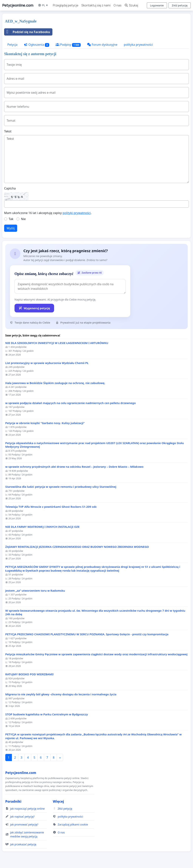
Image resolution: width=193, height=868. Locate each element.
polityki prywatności (77, 213)
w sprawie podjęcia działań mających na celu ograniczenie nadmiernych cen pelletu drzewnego (70, 403)
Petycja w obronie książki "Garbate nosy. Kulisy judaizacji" (45, 423)
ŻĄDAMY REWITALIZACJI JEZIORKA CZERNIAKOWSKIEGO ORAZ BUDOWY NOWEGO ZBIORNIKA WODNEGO (77, 547)
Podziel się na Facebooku (27, 32)
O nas (118, 5)
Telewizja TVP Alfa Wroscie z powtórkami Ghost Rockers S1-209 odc (51, 507)
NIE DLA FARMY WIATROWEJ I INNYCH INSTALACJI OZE (42, 527)
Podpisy (68, 45)
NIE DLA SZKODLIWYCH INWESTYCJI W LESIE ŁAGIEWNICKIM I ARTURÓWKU (57, 343)
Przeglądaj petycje (66, 5)
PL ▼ (43, 5)
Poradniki (13, 801)
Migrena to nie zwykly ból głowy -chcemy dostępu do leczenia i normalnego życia (61, 694)
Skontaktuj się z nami (96, 5)
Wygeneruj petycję (34, 308)
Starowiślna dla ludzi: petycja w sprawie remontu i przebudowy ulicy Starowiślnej (61, 487)
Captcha (10, 188)
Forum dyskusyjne (102, 45)
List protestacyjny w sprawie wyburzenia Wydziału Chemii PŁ (47, 363)
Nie (23, 219)
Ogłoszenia (36, 45)
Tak (11, 219)
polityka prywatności (138, 45)
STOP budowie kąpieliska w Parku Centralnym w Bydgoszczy (47, 714)
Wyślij (11, 228)
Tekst (8, 131)
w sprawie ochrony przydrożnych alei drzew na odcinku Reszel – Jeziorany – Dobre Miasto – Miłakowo (74, 467)
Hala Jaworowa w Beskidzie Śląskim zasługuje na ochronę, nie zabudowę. (55, 383)
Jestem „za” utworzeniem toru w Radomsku (35, 591)
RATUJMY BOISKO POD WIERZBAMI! (29, 674)
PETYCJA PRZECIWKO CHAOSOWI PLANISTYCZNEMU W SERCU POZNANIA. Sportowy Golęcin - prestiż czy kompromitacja (87, 634)
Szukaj (131, 5)
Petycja (12, 45)
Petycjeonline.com (18, 5)
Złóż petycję (180, 5)
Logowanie (157, 5)
